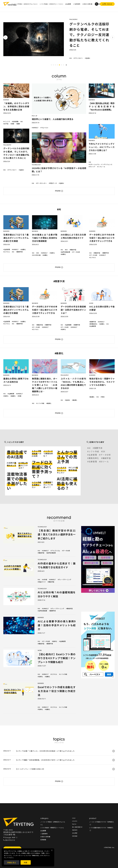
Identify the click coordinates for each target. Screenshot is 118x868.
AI (90, 448)
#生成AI (88, 58)
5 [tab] (59, 65)
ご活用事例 (77, 4)
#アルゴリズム (55, 551)
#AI (71, 58)
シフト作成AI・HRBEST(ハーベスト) (51, 4)
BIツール (105, 462)
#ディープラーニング (65, 579)
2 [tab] (53, 65)
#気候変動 (15, 121)
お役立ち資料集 (87, 4)
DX (104, 451)
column (75, 821)
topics (74, 824)
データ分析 (106, 455)
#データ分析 (76, 252)
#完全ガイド (42, 582)
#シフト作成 (40, 403)
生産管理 (93, 455)
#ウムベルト (44, 128)
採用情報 (43, 840)
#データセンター (41, 183)
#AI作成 (45, 579)
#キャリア (92, 167)
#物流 (103, 397)
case (74, 818)
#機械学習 (73, 250)
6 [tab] (61, 65)
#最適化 (13, 396)
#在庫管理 (68, 325)
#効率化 (52, 253)
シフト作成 (94, 451)
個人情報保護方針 (77, 827)
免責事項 (75, 830)
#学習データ (53, 183)
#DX (38, 253)
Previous (5, 37)
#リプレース (101, 167)
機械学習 (107, 458)
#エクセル (7, 252)
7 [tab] (63, 65)
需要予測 (98, 448)
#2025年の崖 (36, 255)
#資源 (12, 124)
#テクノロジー (78, 58)
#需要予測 (19, 252)
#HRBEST (45, 674)
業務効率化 (94, 458)
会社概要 (68, 4)
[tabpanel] (59, 39)
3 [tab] (55, 65)
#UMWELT (35, 128)
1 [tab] (51, 65)
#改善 (19, 396)
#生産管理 (7, 249)
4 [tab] (57, 65)
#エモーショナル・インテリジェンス (101, 164)
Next (113, 37)
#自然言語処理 (65, 252)
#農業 (18, 124)
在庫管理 (93, 462)
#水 (22, 121)
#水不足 (6, 124)
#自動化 (23, 249)
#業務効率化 (93, 324)
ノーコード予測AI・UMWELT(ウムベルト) (24, 4)
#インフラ (7, 121)
